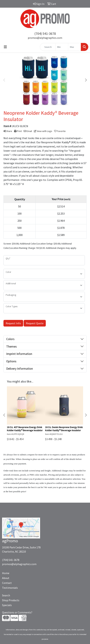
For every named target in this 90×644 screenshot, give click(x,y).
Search (6, 595)
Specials (7, 605)
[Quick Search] (48, 47)
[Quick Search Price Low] (62, 47)
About (6, 578)
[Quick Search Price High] (75, 47)
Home (6, 573)
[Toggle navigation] (5, 47)
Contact (7, 583)
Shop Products (11, 600)
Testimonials (10, 588)
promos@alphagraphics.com (45, 38)
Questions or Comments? (17, 612)
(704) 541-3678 (45, 33)
